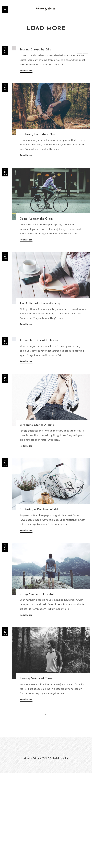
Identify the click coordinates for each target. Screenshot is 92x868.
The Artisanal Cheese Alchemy (40, 351)
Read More (26, 118)
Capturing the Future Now (38, 182)
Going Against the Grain (36, 266)
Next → (46, 810)
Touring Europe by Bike (35, 97)
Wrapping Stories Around (37, 520)
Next (85, 51)
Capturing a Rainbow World (39, 604)
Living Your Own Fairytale (37, 689)
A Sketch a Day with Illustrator (41, 435)
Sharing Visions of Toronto (37, 773)
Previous (80, 51)
